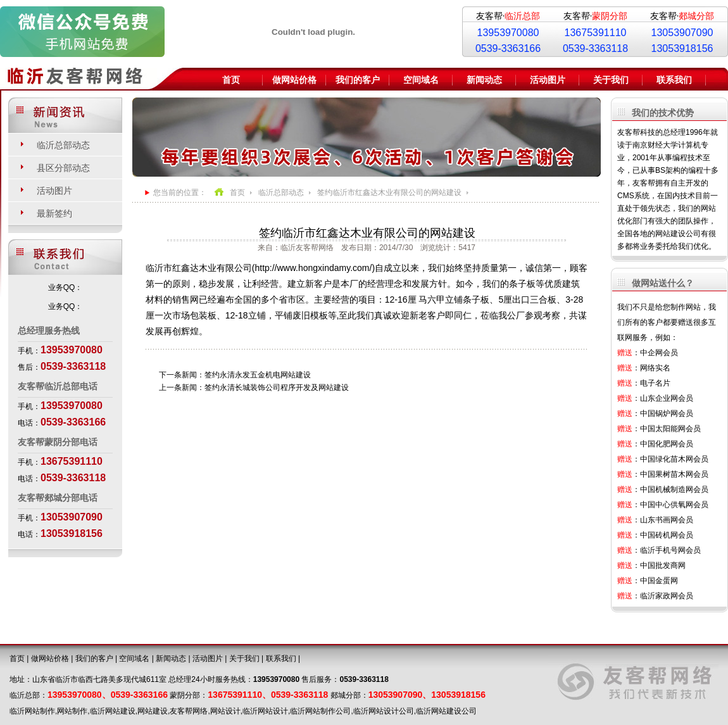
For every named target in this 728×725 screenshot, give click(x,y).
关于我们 (611, 80)
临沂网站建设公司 (446, 711)
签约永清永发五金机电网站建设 (258, 375)
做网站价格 (294, 80)
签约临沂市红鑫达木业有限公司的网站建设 (389, 192)
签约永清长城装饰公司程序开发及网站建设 (277, 388)
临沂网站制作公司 (320, 711)
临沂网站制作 (32, 711)
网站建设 (153, 711)
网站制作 (72, 711)
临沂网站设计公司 (384, 711)
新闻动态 (484, 80)
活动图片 (548, 80)
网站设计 (225, 711)
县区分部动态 (63, 168)
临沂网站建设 (113, 711)
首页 (231, 80)
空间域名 (421, 80)
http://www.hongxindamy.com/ (313, 268)
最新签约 (54, 213)
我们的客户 (358, 80)
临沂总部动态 (63, 145)
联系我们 (674, 80)
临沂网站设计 (265, 711)
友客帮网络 (189, 711)
